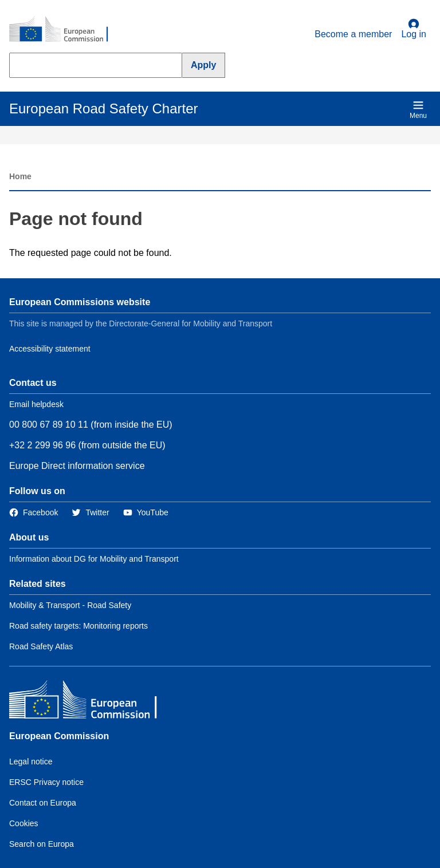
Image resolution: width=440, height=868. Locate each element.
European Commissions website (80, 302)
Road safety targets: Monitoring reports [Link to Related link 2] (78, 626)
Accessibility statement (50, 349)
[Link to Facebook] (34, 513)
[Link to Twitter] (90, 513)
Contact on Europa (43, 803)
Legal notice (31, 762)
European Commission (59, 736)
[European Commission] (65, 30)
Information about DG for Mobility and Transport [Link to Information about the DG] (94, 559)
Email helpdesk (36, 404)
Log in (414, 29)
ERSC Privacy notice (46, 782)
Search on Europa (42, 844)
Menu (418, 110)
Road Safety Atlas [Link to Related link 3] (41, 646)
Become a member (353, 34)
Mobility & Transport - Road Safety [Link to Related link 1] (70, 605)
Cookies (24, 823)
